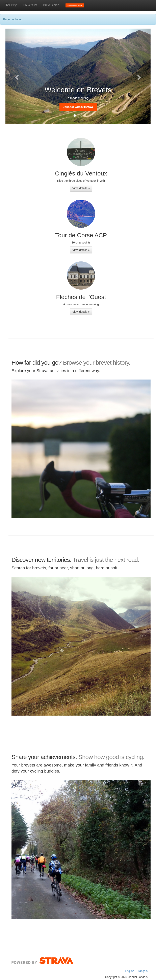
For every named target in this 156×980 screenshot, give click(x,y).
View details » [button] (81, 188)
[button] (16, 76)
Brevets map (51, 5)
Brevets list (30, 5)
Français (142, 971)
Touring (11, 5)
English (130, 971)
